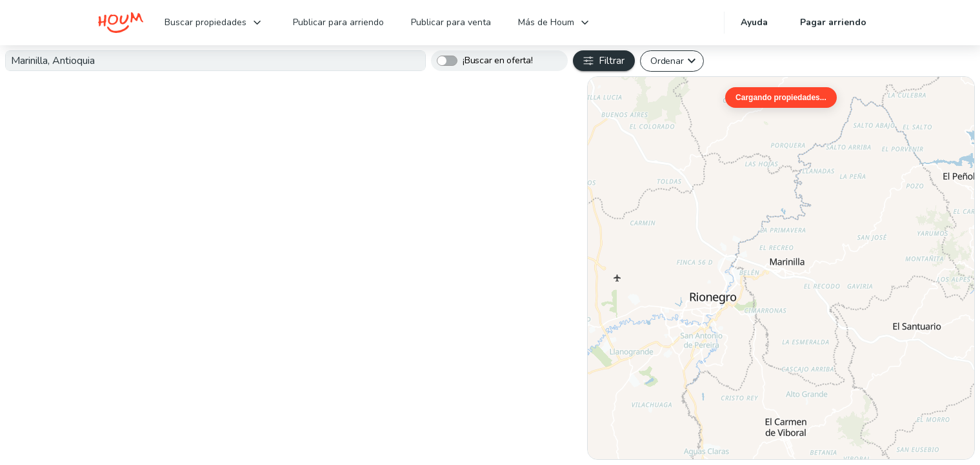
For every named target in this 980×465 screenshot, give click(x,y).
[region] (781, 268)
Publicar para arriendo (338, 22)
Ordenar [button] (667, 61)
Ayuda (754, 22)
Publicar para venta (451, 22)
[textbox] (215, 61)
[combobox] (215, 61)
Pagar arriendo (833, 22)
